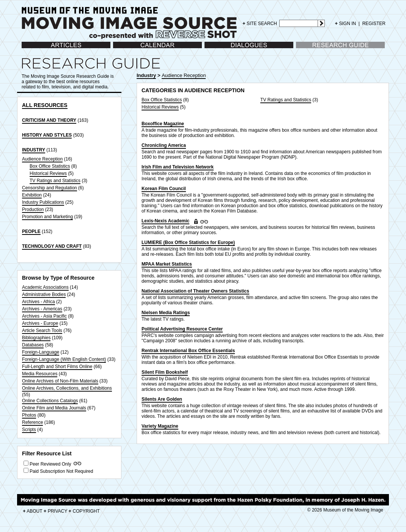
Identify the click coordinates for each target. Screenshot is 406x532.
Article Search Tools (42, 331)
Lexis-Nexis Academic (165, 221)
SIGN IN (346, 24)
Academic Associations (45, 287)
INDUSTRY (34, 150)
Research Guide (312, 49)
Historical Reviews (48, 173)
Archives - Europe (40, 323)
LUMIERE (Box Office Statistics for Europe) (188, 242)
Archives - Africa (39, 302)
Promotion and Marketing (47, 217)
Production (33, 209)
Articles (29, 49)
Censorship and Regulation (50, 188)
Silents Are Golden (162, 399)
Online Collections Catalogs (50, 401)
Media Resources (40, 374)
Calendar (122, 49)
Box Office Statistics (50, 166)
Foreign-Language (41, 352)
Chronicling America (164, 145)
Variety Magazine (160, 426)
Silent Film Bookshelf (165, 372)
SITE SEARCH (260, 23)
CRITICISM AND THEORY (49, 120)
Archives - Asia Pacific (44, 316)
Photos (29, 415)
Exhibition (32, 195)
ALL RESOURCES (45, 105)
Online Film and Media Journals (54, 408)
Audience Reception (42, 159)
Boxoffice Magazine (163, 124)
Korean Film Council (164, 189)
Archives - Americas (42, 309)
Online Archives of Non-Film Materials (60, 381)
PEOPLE (31, 231)
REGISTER (374, 24)
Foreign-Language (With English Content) (64, 359)
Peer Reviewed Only (50, 464)
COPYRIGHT (84, 511)
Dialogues (215, 49)
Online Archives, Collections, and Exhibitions (67, 388)
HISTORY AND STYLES (47, 135)
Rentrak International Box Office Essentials (188, 351)
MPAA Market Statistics (167, 264)
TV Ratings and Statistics (55, 181)
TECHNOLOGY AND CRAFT (52, 246)
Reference (32, 422)
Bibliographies (36, 338)
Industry (146, 75)
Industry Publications (43, 202)
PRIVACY (56, 511)
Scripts (29, 430)
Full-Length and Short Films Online (57, 367)
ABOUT (32, 511)
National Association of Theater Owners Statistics (195, 291)
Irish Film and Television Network (178, 167)
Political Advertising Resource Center (182, 329)
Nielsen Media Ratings (166, 313)
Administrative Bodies (44, 294)
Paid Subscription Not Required (61, 471)
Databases (33, 345)
